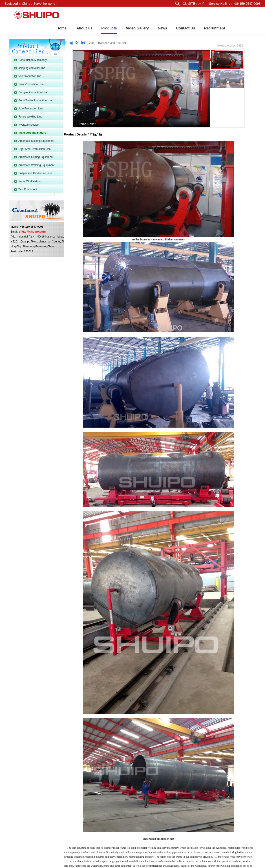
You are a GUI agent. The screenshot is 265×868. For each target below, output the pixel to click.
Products (109, 28)
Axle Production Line (31, 109)
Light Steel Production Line (34, 149)
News (162, 28)
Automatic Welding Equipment (36, 165)
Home (62, 28)
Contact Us (185, 28)
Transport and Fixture (32, 133)
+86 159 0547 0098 (247, 4)
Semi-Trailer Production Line (35, 100)
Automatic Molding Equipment (36, 141)
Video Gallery (137, 28)
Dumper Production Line (33, 92)
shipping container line (32, 68)
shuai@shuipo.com (32, 232)
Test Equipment (28, 189)
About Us (84, 28)
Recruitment (215, 28)
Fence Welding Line (30, 117)
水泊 (201, 4)
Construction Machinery (33, 60)
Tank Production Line (31, 84)
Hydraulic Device (29, 125)
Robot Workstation (30, 181)
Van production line (30, 76)
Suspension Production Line (35, 173)
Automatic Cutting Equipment (36, 157)
